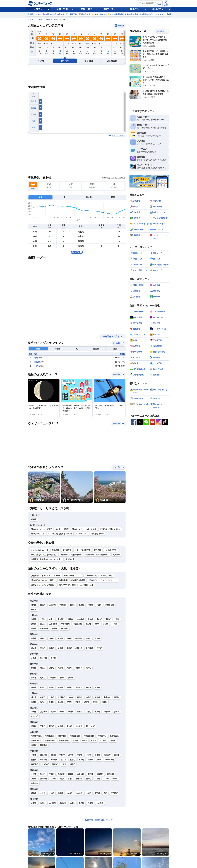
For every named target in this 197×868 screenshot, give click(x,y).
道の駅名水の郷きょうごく (110, 529)
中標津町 (52, 678)
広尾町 (43, 702)
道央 (48, 19)
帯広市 (34, 697)
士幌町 (51, 697)
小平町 (51, 638)
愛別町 (108, 619)
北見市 (34, 658)
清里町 (69, 648)
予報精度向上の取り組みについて (98, 820)
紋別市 (34, 668)
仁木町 (106, 779)
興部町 (69, 668)
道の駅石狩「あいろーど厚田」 (43, 580)
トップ (31, 19)
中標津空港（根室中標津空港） (97, 555)
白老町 (89, 712)
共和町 (53, 779)
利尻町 (99, 605)
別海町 (43, 678)
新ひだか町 (90, 726)
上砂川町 (54, 760)
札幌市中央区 (36, 736)
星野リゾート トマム (73, 576)
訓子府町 (44, 658)
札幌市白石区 (75, 736)
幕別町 (51, 702)
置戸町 (53, 658)
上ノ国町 (52, 803)
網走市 (34, 648)
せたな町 (100, 803)
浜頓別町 (52, 605)
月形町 (90, 760)
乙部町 (73, 803)
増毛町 (43, 638)
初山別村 (79, 638)
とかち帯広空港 (111, 550)
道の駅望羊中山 (91, 576)
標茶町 (69, 687)
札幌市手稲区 (50, 741)
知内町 (69, 793)
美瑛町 (43, 624)
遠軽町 (43, 668)
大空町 (99, 648)
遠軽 (36, 358)
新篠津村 (44, 745)
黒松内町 (61, 774)
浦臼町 (99, 760)
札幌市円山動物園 (78, 580)
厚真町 (97, 712)
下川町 (115, 624)
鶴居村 (89, 687)
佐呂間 (37, 362)
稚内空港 (97, 550)
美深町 (34, 629)
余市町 (115, 779)
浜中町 (60, 687)
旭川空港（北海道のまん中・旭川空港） (47, 559)
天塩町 (97, 638)
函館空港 (64, 555)
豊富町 (81, 605)
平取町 (43, 726)
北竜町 (64, 764)
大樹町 (34, 702)
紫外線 (33, 108)
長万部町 (114, 793)
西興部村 (79, 668)
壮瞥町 (80, 712)
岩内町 (62, 779)
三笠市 (80, 755)
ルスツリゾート (82, 534)
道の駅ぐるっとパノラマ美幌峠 (43, 585)
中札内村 (107, 697)
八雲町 (34, 803)
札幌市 (34, 519)
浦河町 (60, 726)
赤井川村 (35, 783)
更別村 (117, 697)
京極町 (34, 779)
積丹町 (89, 779)
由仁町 (64, 760)
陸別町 (96, 702)
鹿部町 (97, 793)
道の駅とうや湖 (98, 534)
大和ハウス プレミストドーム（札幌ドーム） (76, 585)
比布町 (99, 619)
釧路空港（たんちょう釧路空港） (44, 555)
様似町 (69, 726)
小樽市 (34, 774)
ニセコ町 (81, 774)
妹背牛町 (35, 764)
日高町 (34, 726)
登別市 (53, 712)
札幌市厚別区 (36, 741)
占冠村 (88, 624)
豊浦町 (71, 712)
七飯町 (89, 793)
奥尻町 (81, 803)
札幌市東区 (62, 736)
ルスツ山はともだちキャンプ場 (60, 534)
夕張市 (34, 755)
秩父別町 (45, 764)
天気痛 (33, 114)
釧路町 (43, 687)
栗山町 (81, 760)
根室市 (34, 678)
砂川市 (97, 755)
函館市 (34, 793)
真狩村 (90, 774)
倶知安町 (44, 779)
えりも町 (79, 726)
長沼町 (73, 760)
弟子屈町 (79, 687)
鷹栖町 (71, 619)
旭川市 (34, 619)
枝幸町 (73, 605)
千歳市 (85, 741)
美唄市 (53, 755)
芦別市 (62, 755)
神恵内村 (79, 779)
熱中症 (33, 101)
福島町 (60, 793)
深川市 (117, 755)
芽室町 (97, 697)
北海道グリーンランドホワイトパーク (103, 580)
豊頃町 (69, 702)
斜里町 (60, 648)
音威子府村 (44, 629)
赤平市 (71, 755)
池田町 (60, 702)
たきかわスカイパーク (40, 550)
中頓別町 (63, 605)
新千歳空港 (67, 550)
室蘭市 (34, 712)
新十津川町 (110, 760)
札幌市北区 (50, 736)
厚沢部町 (63, 803)
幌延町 (34, 610)
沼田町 (73, 764)
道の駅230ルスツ (38, 534)
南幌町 (34, 760)
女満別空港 (70, 559)
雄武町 (89, 668)
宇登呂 (37, 366)
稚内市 (34, 605)
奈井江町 (44, 760)
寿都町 (51, 774)
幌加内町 (65, 629)
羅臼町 (71, 678)
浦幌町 (104, 702)
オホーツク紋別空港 (83, 550)
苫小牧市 (44, 712)
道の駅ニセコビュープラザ (42, 529)
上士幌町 (61, 697)
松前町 (51, 793)
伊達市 (62, 712)
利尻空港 (56, 550)
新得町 (80, 697)
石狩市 (113, 741)
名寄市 (51, 619)
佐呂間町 (89, 648)
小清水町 (79, 648)
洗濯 (34, 128)
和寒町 (97, 624)
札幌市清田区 (64, 741)
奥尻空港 (116, 555)
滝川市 (89, 755)
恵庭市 (93, 741)
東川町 (34, 624)
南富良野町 (78, 624)
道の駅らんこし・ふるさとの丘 (84, 529)
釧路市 (34, 687)
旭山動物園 (63, 580)
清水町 (89, 697)
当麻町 (90, 619)
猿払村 (43, 605)
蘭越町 (71, 774)
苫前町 (60, 638)
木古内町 (79, 793)
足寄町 (87, 702)
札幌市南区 (102, 736)
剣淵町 (106, 624)
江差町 (43, 803)
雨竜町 (55, 764)
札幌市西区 (114, 736)
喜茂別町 (110, 774)
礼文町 (90, 605)
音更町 (43, 697)
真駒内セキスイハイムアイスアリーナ (46, 576)
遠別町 (89, 638)
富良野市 (61, 619)
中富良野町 (65, 624)
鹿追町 (71, 697)
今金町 (90, 803)
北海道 (40, 19)
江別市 (76, 741)
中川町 (55, 629)
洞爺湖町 (107, 712)
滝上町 (60, 668)
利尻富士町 (110, 605)
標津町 (62, 678)
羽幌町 (69, 638)
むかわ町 (35, 716)
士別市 (43, 619)
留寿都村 (100, 774)
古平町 (97, 779)
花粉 (34, 121)
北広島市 (103, 741)
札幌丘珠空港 (76, 555)
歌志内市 (107, 755)
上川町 (117, 619)
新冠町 (51, 726)
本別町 (78, 702)
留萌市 (34, 638)
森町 (105, 793)
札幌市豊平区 (89, 736)
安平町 (117, 712)
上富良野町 (53, 624)
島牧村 (43, 774)
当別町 (34, 745)
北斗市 (43, 793)
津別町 (51, 648)
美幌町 (43, 648)
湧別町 (51, 668)
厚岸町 (51, 687)
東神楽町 (81, 619)
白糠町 (97, 687)
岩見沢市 (44, 755)
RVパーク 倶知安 (62, 529)
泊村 (70, 779)
